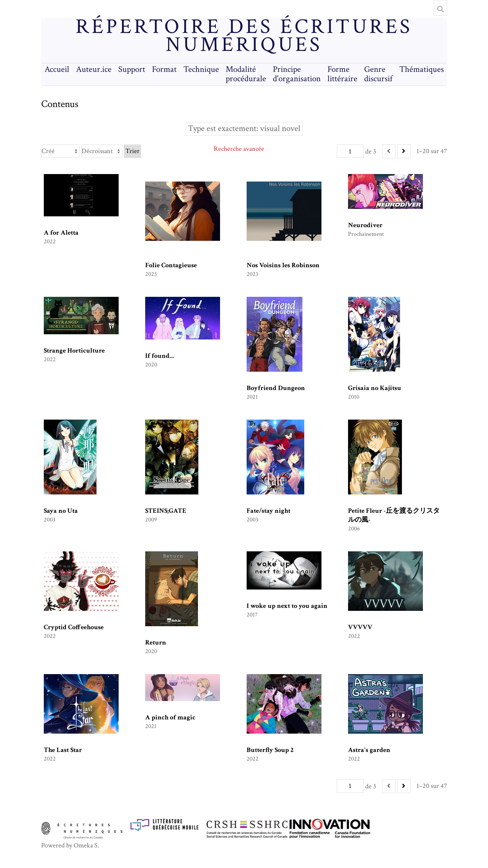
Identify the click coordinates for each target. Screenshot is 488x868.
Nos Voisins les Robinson (283, 265)
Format (164, 69)
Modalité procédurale (246, 74)
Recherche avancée (239, 149)
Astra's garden (369, 750)
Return (156, 642)
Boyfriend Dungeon (276, 388)
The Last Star (63, 750)
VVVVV (360, 627)
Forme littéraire (342, 74)
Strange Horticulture (74, 351)
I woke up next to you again (287, 606)
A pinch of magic (170, 717)
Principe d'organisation (297, 74)
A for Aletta (61, 233)
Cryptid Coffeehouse (74, 627)
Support (132, 69)
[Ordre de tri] (102, 151)
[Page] (350, 151)
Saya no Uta (61, 511)
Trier (132, 151)
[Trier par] (60, 151)
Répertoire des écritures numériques (244, 36)
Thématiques (422, 69)
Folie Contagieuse (171, 265)
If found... (160, 356)
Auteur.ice (94, 69)
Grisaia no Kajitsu (375, 388)
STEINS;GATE (166, 511)
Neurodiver (365, 225)
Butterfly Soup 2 (270, 750)
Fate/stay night (269, 511)
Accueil (57, 69)
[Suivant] (404, 151)
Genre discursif (378, 74)
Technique (201, 69)
